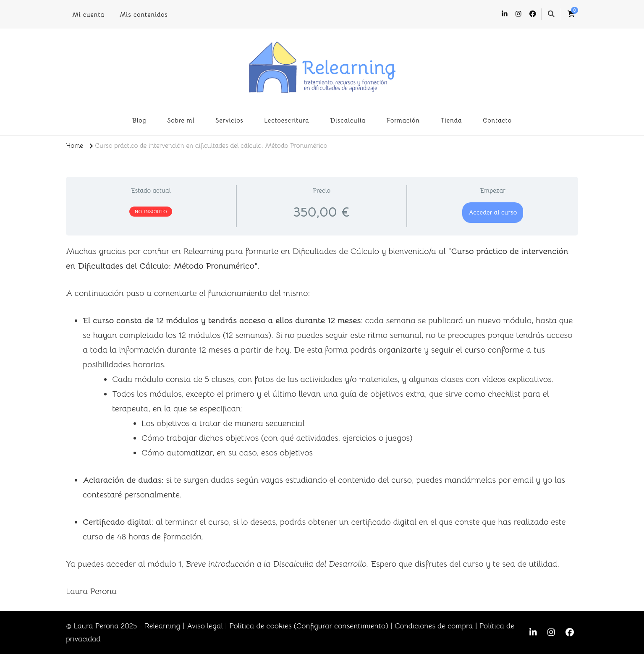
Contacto (497, 120)
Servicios (229, 120)
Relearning (162, 626)
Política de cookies (260, 626)
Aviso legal (204, 626)
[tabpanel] (322, 421)
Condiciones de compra (434, 626)
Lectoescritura (287, 120)
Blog (139, 120)
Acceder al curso (493, 212)
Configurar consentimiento (341, 626)
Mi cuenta (88, 15)
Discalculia (348, 120)
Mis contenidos (144, 15)
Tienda (451, 120)
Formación (403, 120)
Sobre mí (181, 120)
